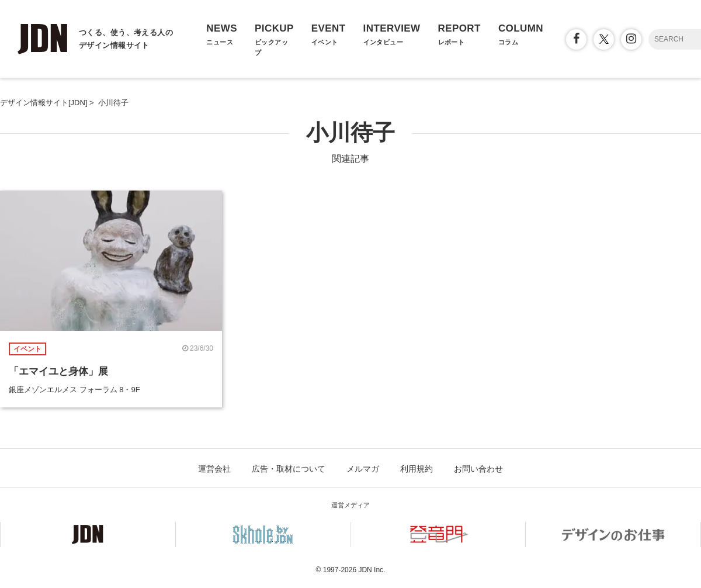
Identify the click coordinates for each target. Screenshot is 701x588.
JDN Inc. (372, 570)
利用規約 (417, 469)
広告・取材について (289, 469)
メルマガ (363, 469)
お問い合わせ (478, 469)
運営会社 (214, 469)
